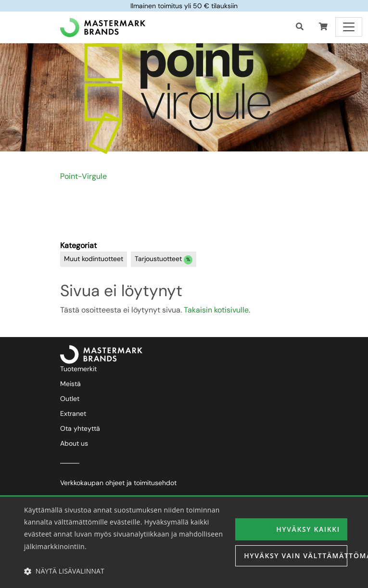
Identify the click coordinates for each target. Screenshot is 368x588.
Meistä (70, 384)
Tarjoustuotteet (164, 259)
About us (74, 443)
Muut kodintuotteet (94, 259)
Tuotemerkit (78, 369)
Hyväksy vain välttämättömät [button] (296, 556)
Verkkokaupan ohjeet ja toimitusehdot (118, 483)
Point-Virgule (83, 176)
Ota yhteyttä (80, 428)
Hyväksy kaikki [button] (308, 529)
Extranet (73, 413)
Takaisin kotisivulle (216, 310)
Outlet (70, 399)
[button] (323, 27)
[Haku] (300, 27)
